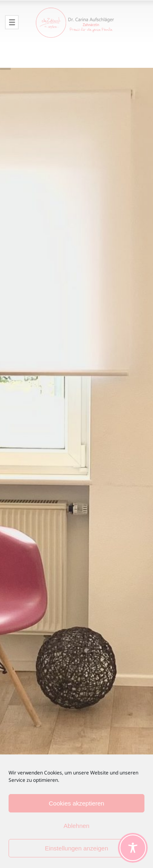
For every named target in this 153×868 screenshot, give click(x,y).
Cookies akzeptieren (77, 803)
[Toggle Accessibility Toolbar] (133, 848)
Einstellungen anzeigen (76, 848)
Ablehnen (76, 826)
